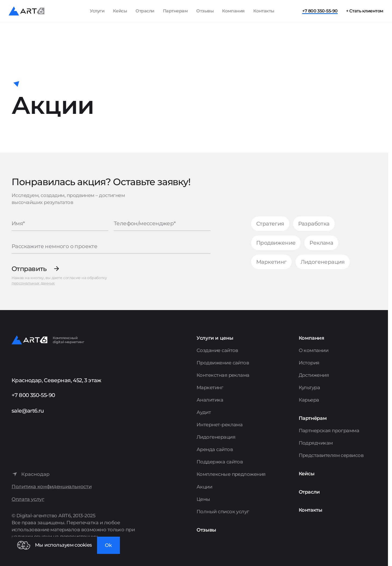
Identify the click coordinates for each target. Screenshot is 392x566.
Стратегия (270, 224)
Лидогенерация (323, 262)
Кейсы (120, 11)
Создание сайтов (217, 350)
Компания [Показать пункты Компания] (233, 11)
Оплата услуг (28, 499)
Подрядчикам (316, 443)
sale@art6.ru (28, 411)
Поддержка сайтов (220, 462)
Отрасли (145, 11)
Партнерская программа (329, 431)
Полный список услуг (223, 512)
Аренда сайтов (215, 449)
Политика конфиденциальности (51, 487)
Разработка (314, 224)
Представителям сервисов (331, 455)
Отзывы (205, 11)
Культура (309, 388)
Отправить (29, 269)
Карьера (309, 400)
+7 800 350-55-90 (320, 11)
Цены (203, 499)
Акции (204, 487)
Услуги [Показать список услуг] (97, 11)
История (309, 363)
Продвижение (276, 243)
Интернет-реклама (220, 425)
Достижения (314, 375)
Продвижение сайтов (223, 363)
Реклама (321, 243)
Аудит (204, 412)
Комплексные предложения (231, 474)
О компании (314, 350)
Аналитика (210, 400)
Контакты (264, 11)
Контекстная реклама (223, 375)
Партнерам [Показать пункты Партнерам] (175, 11)
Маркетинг (271, 262)
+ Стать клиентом (365, 11)
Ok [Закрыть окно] (108, 545)
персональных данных (33, 283)
